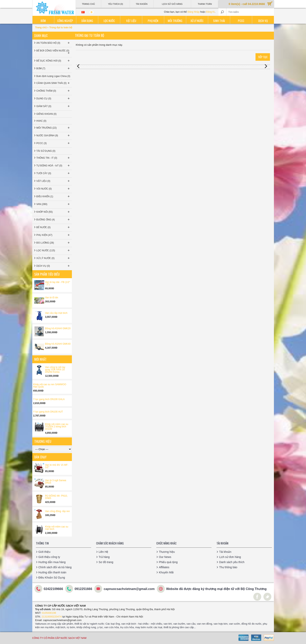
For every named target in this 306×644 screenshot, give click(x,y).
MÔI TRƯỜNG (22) (53, 128)
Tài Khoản (142, 4)
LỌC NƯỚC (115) (53, 250)
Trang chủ (41, 28)
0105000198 (49, 613)
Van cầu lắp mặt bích (56, 313)
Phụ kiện (153, 21)
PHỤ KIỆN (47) (53, 235)
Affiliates (164, 567)
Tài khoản (225, 552)
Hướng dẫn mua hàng (52, 562)
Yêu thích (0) (115, 4)
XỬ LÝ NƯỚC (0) (53, 258)
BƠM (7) (53, 68)
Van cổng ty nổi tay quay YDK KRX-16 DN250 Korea (55, 370)
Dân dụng (87, 21)
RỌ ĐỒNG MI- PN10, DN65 (56, 497)
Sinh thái (219, 21)
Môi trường (175, 21)
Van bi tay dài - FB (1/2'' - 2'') (58, 283)
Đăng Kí (210, 12)
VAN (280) (53, 204)
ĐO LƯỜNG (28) (53, 243)
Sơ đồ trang (106, 562)
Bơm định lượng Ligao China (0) (53, 76)
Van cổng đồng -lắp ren (58, 511)
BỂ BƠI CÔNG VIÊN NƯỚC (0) (53, 52)
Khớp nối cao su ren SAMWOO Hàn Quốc (50, 386)
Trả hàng (104, 557)
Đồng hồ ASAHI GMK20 (58, 328)
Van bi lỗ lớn (52, 298)
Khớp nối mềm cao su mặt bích (57, 528)
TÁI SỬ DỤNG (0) (46, 151)
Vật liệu (131, 21)
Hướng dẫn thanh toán (52, 572)
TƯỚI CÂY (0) (53, 173)
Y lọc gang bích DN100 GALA (49, 399)
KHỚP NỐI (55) (53, 212)
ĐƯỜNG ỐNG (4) (53, 220)
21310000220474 (52, 617)
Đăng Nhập (194, 12)
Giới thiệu (44, 552)
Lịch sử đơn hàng (230, 557)
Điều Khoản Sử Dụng (52, 578)
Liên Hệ (103, 552)
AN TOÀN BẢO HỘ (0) (53, 43)
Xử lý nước (197, 21)
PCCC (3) (53, 143)
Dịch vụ (263, 21)
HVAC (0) (41, 121)
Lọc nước (109, 21)
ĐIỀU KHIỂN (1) (53, 196)
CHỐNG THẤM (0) (53, 91)
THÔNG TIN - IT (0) (53, 158)
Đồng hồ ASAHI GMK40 (58, 344)
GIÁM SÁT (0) (53, 106)
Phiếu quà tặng (168, 562)
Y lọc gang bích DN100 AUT (48, 412)
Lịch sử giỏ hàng (172, 4)
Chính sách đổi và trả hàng (55, 567)
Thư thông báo (228, 567)
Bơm (43, 21)
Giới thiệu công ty (49, 557)
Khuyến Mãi (166, 572)
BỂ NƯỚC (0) (53, 227)
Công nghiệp (65, 21)
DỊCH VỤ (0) (53, 266)
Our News (165, 557)
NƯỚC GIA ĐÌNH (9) (53, 136)
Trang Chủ (88, 4)
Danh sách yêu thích (232, 562)
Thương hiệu (167, 552)
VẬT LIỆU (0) (53, 181)
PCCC (241, 21)
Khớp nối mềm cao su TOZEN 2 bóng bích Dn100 (57, 427)
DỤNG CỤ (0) (53, 99)
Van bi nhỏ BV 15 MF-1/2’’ (57, 466)
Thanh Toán (205, 4)
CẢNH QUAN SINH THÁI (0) (53, 83)
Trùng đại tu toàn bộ (61, 28)
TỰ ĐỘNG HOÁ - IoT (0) (53, 166)
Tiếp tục (263, 57)
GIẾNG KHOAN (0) (47, 114)
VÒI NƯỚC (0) (53, 189)
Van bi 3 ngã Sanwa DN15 (56, 482)
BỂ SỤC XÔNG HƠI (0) (53, 61)
